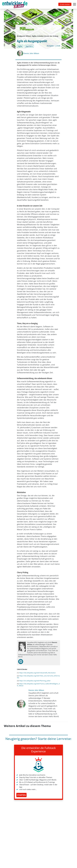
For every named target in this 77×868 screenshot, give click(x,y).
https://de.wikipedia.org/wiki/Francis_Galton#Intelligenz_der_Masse (38, 685)
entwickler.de (15, 5)
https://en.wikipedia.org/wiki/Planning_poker (35, 681)
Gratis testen (65, 4)
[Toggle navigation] (15, 4)
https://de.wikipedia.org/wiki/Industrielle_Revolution (37, 673)
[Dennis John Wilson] (20, 53)
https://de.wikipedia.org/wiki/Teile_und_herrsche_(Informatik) (38, 677)
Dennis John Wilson (31, 53)
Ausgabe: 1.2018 (53, 46)
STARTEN (21, 795)
